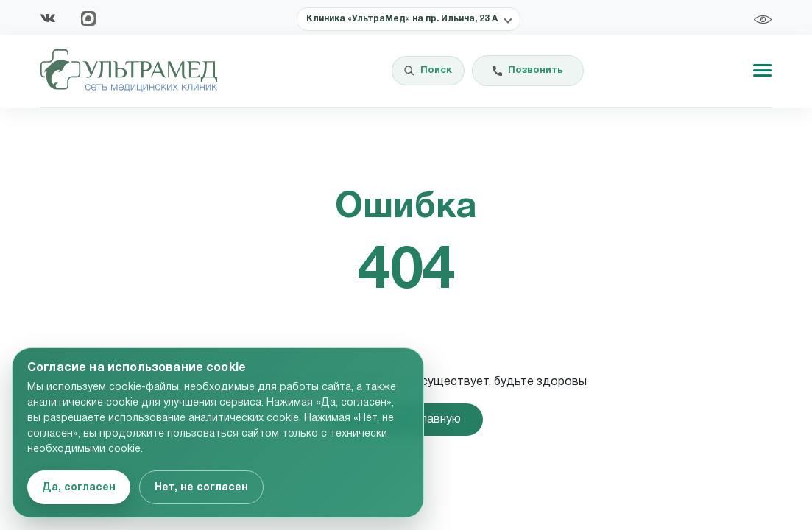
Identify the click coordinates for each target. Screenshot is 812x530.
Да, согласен (79, 488)
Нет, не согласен (201, 488)
